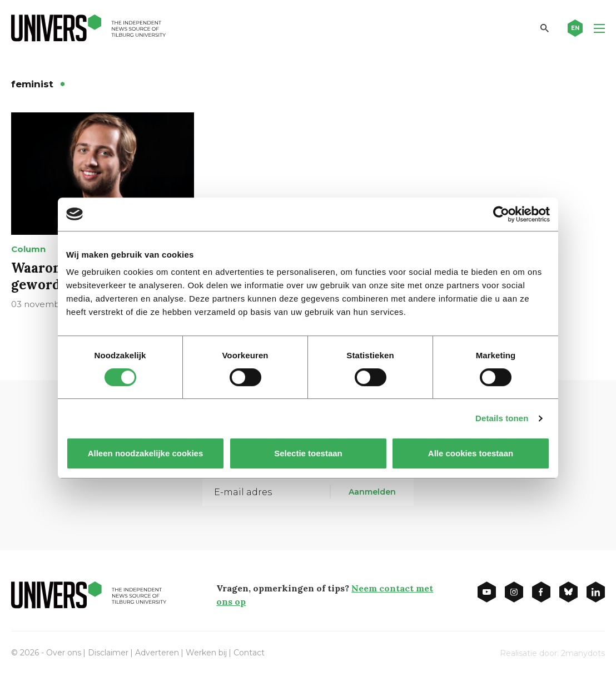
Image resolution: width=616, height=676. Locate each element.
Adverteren (157, 653)
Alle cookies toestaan (471, 453)
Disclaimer (108, 653)
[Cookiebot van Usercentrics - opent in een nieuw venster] (501, 214)
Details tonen (502, 418)
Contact (249, 653)
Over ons (64, 653)
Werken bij (206, 653)
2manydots (583, 653)
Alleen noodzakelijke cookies (146, 453)
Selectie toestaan (308, 453)
